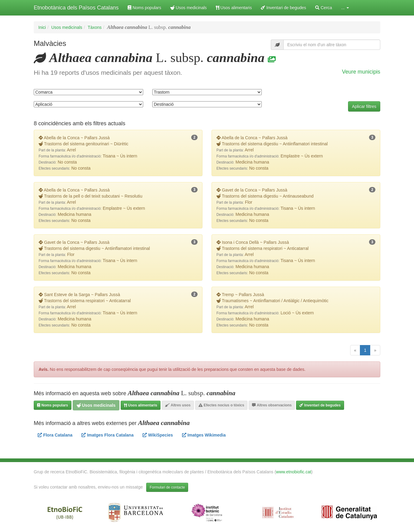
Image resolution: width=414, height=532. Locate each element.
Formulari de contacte (167, 487)
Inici (42, 27)
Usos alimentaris (234, 8)
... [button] (345, 8)
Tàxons (95, 27)
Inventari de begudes (283, 8)
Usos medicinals (188, 8)
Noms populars (144, 8)
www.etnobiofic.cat (294, 472)
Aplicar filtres (364, 106)
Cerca (324, 8)
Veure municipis (361, 72)
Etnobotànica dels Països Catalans (76, 8)
